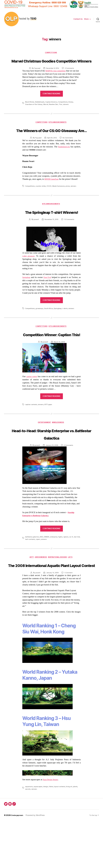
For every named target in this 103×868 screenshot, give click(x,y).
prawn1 (36, 243)
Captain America (52, 110)
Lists (73, 597)
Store (86, 19)
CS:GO (50, 202)
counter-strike (41, 202)
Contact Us (78, 19)
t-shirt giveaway (29, 280)
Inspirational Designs (59, 597)
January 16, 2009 (52, 485)
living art (70, 834)
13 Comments (70, 243)
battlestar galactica (32, 576)
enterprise (55, 576)
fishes (51, 834)
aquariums (29, 834)
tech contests (34, 579)
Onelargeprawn (18, 862)
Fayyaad (37, 76)
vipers (42, 579)
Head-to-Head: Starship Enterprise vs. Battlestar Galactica (52, 469)
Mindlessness (59, 454)
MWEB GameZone (53, 195)
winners (67, 112)
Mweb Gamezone (60, 202)
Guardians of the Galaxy (34, 112)
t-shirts (66, 332)
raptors (67, 576)
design (46, 834)
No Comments (68, 153)
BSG (42, 576)
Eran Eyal (48, 301)
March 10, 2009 (59, 373)
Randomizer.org (63, 162)
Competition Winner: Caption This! (51, 362)
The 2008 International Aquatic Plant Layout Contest (51, 608)
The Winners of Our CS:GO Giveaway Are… (51, 142)
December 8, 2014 (52, 76)
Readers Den (54, 112)
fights (61, 576)
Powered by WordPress (37, 862)
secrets (28, 836)
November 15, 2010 (51, 243)
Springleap (27, 301)
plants (76, 834)
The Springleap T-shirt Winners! (51, 231)
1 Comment (69, 620)
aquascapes (38, 834)
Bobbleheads (41, 110)
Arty (30, 597)
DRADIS (47, 576)
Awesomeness (40, 597)
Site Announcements (59, 130)
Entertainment (44, 454)
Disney (73, 110)
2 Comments (70, 76)
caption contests (31, 436)
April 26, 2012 (52, 153)
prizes (69, 202)
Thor (61, 112)
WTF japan (49, 436)
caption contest (33, 408)
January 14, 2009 (52, 620)
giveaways (40, 332)
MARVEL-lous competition (57, 79)
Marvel (46, 112)
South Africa (49, 332)
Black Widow (30, 110)
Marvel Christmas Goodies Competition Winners (51, 64)
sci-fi (72, 576)
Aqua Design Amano (52, 827)
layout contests (60, 834)
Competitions (52, 53)
